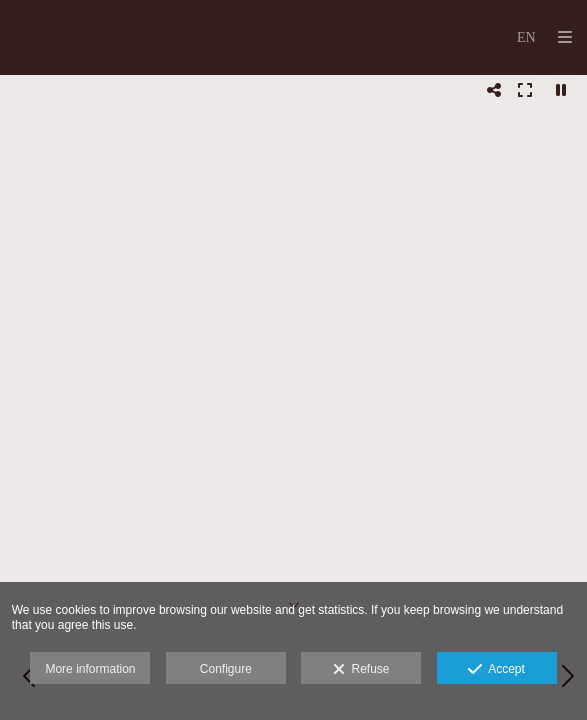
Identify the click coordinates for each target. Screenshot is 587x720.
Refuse (361, 670)
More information (90, 669)
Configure (226, 669)
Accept (496, 670)
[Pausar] (561, 90)
